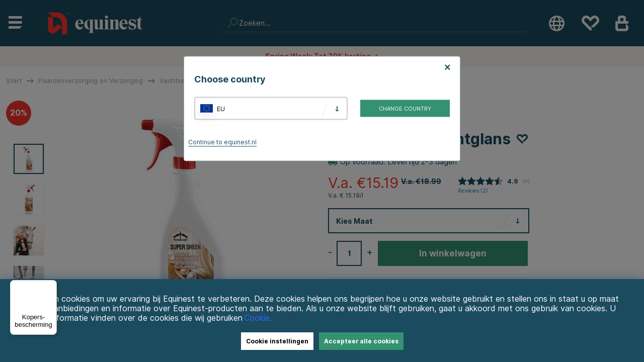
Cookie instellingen (277, 341)
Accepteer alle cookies (361, 341)
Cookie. (258, 318)
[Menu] (51, 286)
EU (221, 108)
